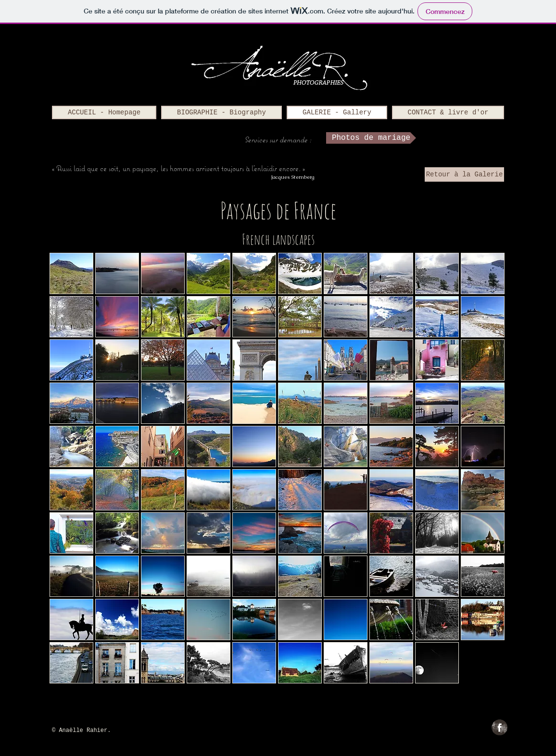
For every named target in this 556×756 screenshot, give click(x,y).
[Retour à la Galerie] (464, 174)
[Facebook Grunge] (499, 727)
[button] (71, 273)
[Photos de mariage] (371, 138)
